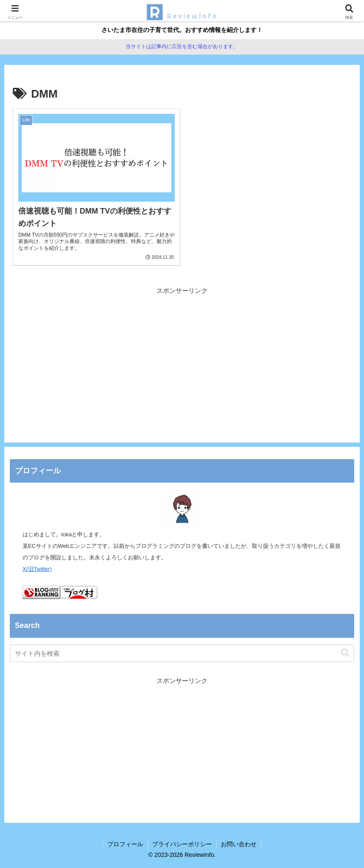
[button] (345, 653)
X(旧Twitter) (37, 569)
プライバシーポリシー (182, 844)
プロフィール (125, 844)
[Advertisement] (182, 356)
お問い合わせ (239, 844)
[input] (182, 653)
